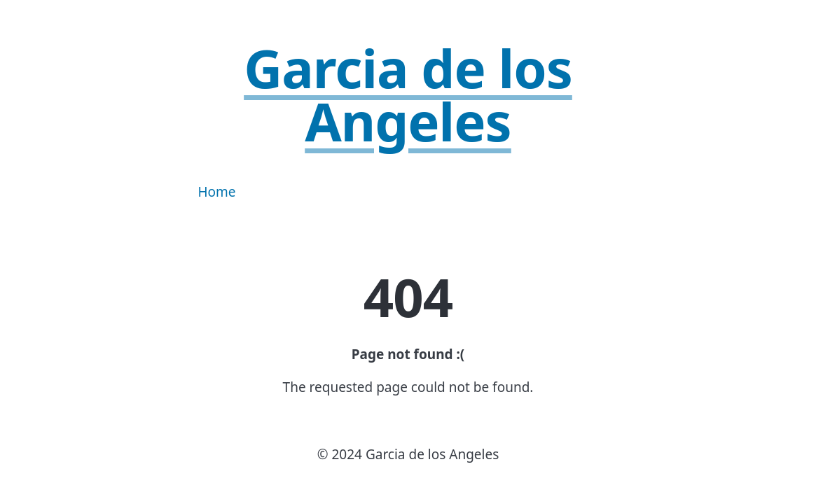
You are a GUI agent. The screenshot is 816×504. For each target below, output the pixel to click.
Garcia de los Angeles (408, 94)
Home (217, 192)
